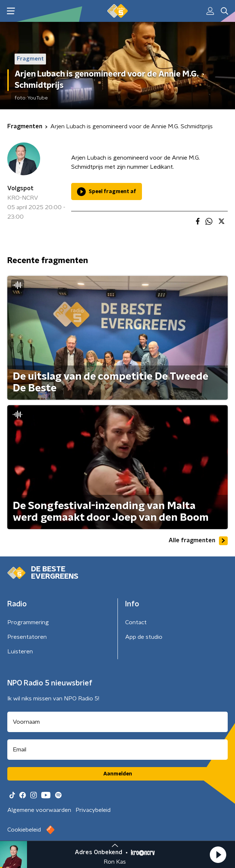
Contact (136, 622)
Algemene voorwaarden (39, 810)
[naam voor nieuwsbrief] (117, 722)
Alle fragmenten (198, 541)
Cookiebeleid (24, 830)
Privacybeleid (93, 810)
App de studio (144, 637)
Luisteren (20, 652)
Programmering (28, 622)
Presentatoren (27, 637)
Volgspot (20, 188)
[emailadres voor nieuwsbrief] (117, 750)
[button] (218, 855)
